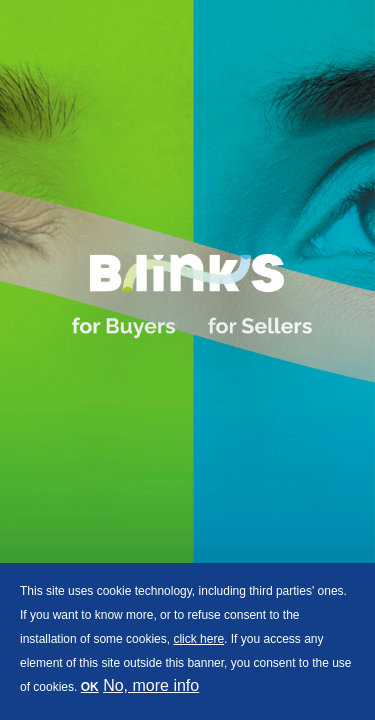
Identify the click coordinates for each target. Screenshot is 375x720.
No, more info (151, 685)
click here (198, 639)
